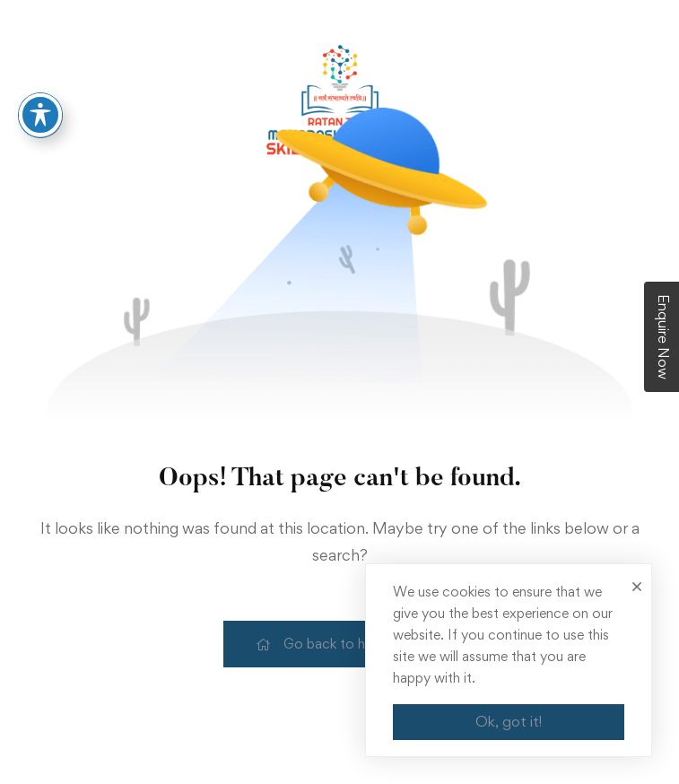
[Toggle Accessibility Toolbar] (40, 105)
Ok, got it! (509, 721)
